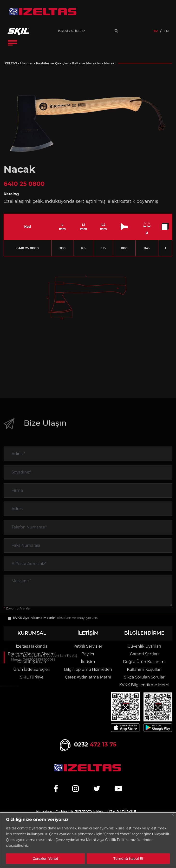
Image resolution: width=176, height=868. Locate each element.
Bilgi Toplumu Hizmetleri (88, 669)
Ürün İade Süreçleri (32, 669)
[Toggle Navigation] (13, 43)
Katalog (11, 194)
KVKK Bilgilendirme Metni (144, 685)
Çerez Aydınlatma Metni (88, 677)
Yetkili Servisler (88, 646)
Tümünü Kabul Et (128, 859)
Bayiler (88, 654)
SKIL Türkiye (32, 677)
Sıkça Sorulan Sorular (144, 677)
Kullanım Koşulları (144, 669)
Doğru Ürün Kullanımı (144, 662)
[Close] (173, 815)
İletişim (88, 662)
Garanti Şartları (32, 662)
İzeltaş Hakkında (32, 646)
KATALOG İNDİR (71, 31)
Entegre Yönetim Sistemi (32, 654)
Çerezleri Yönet (46, 859)
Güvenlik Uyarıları (144, 646)
